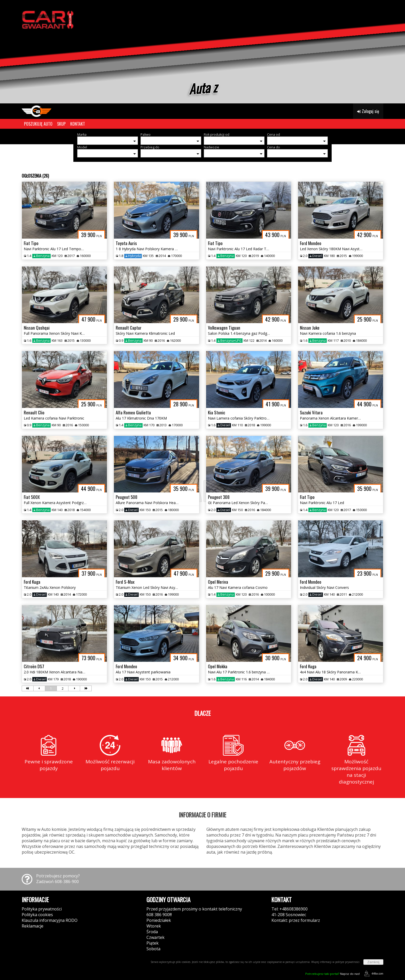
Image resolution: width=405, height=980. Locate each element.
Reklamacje (33, 926)
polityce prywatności (347, 962)
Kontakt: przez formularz (296, 920)
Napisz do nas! (333, 974)
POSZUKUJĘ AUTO (38, 124)
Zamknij (373, 962)
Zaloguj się (368, 111)
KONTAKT (78, 124)
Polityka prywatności (42, 909)
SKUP (61, 124)
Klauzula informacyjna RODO (50, 920)
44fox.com (373, 974)
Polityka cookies (37, 915)
